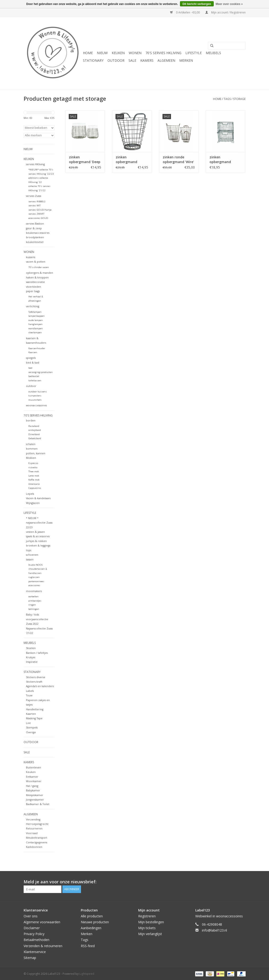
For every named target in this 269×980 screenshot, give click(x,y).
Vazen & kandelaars (38, 498)
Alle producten (92, 916)
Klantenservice (35, 952)
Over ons (31, 916)
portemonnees (36, 581)
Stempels (32, 727)
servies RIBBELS (37, 202)
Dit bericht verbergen (197, 4)
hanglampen (35, 324)
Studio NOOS (35, 565)
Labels (30, 691)
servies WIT (34, 206)
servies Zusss (34, 196)
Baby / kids (32, 614)
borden (31, 420)
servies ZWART (36, 214)
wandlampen (36, 328)
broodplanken (35, 237)
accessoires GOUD (38, 218)
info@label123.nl (214, 930)
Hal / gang (32, 786)
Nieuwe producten (95, 922)
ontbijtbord (35, 430)
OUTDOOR (116, 60)
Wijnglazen (33, 503)
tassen (30, 559)
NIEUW (102, 53)
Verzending (33, 819)
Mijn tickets (147, 928)
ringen (32, 605)
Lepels (30, 494)
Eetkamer (32, 777)
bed (30, 368)
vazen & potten (36, 262)
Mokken (31, 458)
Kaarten (31, 714)
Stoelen (31, 648)
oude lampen (36, 320)
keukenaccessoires (38, 233)
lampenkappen (36, 316)
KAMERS (147, 60)
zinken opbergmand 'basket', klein (127, 160)
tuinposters (35, 396)
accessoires (34, 585)
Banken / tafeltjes (37, 653)
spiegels (31, 358)
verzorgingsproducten (41, 372)
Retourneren (34, 828)
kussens (31, 257)
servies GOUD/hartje (40, 210)
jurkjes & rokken (36, 541)
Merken (186, 60)
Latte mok (34, 476)
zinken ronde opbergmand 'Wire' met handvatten (178, 160)
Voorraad (32, 833)
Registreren (147, 916)
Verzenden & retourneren (43, 946)
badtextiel (34, 376)
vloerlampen (35, 332)
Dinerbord (34, 434)
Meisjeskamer (35, 795)
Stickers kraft (34, 682)
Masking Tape (34, 718)
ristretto (33, 467)
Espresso (33, 463)
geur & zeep (34, 228)
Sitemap (30, 958)
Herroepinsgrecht (37, 824)
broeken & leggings (38, 545)
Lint (28, 723)
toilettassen (35, 380)
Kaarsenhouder (37, 348)
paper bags (33, 291)
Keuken (31, 772)
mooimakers (34, 591)
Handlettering (35, 709)
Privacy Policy (34, 934)
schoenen (32, 555)
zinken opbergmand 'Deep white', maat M (85, 160)
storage (239, 99)
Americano (34, 484)
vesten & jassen (35, 532)
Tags (227, 99)
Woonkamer (34, 781)
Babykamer (33, 790)
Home (88, 53)
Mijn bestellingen (151, 922)
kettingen (34, 609)
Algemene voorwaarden (42, 922)
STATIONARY (93, 60)
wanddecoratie (35, 282)
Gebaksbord (35, 438)
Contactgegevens (37, 842)
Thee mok (34, 471)
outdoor (31, 386)
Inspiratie (32, 662)
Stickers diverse (36, 677)
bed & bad (33, 362)
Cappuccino (35, 488)
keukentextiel (35, 242)
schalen (31, 444)
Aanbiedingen (91, 928)
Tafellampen (35, 312)
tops (29, 550)
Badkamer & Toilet (38, 804)
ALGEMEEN (166, 60)
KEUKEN (118, 53)
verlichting (33, 306)
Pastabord (34, 426)
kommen (32, 449)
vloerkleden (34, 287)
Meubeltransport (37, 838)
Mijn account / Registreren (225, 12)
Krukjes (31, 657)
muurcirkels (35, 400)
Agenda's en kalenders (40, 686)
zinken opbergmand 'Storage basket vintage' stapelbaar (223, 160)
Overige (31, 732)
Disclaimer (32, 928)
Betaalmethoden (36, 940)
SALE (132, 60)
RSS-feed (88, 946)
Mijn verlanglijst (150, 934)
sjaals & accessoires (38, 536)
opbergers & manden (40, 273)
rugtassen (34, 577)
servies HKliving (35, 164)
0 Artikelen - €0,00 (185, 12)
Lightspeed (87, 974)
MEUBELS (213, 53)
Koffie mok (34, 480)
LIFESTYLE (194, 53)
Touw (29, 695)
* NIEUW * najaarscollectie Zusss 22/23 (39, 523)
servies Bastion (35, 223)
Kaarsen (33, 352)
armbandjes (35, 601)
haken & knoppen (37, 277)
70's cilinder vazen (39, 267)
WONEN (135, 53)
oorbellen (33, 596)
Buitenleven (34, 767)
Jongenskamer (35, 800)
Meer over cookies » (229, 4)
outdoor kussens (38, 392)
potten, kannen (36, 453)
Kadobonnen (34, 847)
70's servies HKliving (163, 53)
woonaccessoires (36, 405)
